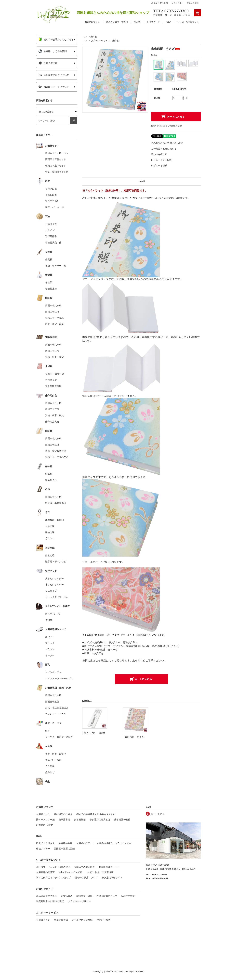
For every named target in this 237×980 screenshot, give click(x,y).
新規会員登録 (193, 3)
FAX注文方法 (128, 896)
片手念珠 (50, 526)
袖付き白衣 (51, 189)
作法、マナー (43, 849)
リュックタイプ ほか (57, 597)
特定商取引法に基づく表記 (50, 901)
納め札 (49, 474)
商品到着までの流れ (47, 896)
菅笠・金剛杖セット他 (57, 172)
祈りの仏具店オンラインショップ (53, 878)
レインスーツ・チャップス (59, 678)
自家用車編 (64, 819)
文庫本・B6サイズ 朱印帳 (105, 41)
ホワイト (50, 637)
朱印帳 (94, 37)
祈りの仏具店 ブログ (86, 878)
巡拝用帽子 (51, 236)
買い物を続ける (159, 154)
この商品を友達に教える (164, 149)
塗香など (50, 772)
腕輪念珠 (50, 532)
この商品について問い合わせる (167, 143)
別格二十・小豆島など (57, 457)
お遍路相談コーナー (109, 867)
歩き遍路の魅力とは (100, 819)
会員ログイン (177, 3)
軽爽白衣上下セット (56, 166)
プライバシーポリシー (79, 901)
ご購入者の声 (48, 63)
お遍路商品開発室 (45, 872)
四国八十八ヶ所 (53, 305)
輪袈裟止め (51, 289)
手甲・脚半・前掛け (56, 754)
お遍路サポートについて (54, 87)
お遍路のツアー (84, 843)
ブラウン (50, 649)
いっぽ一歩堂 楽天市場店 (100, 872)
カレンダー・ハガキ (56, 714)
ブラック (50, 643)
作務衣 (49, 620)
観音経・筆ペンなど (56, 562)
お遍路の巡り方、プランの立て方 (114, 843)
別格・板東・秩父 (54, 357)
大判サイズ (51, 380)
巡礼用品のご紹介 (63, 814)
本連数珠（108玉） (55, 520)
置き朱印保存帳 (53, 386)
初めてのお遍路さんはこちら (56, 39)
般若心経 (50, 555)
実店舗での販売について (54, 75)
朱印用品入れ (52, 422)
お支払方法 (67, 896)
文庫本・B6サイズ (55, 374)
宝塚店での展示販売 (84, 867)
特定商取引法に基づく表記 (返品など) (166, 126)
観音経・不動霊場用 (56, 503)
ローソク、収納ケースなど (59, 737)
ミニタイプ (51, 591)
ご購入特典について (107, 896)
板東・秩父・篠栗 (54, 324)
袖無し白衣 (51, 195)
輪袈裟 (49, 282)
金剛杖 (49, 259)
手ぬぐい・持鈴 (53, 760)
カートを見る (158, 814)
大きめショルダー (54, 578)
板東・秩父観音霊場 (56, 451)
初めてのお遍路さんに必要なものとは (96, 814)
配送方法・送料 (84, 896)
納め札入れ (51, 480)
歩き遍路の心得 (122, 819)
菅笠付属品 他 (53, 242)
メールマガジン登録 (82, 920)
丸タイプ (50, 230)
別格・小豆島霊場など (57, 708)
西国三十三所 (52, 312)
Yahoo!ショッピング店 (70, 872)
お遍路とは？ (43, 814)
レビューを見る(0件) (162, 160)
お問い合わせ (103, 920)
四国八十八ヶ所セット (57, 153)
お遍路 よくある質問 (53, 51)
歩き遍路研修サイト (112, 878)
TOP (85, 37)
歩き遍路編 (80, 819)
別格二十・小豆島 (54, 318)
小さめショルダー (54, 585)
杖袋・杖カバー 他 (56, 266)
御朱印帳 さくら (134, 737)
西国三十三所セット (56, 159)
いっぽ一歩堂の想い (60, 867)
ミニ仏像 (50, 766)
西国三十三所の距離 (64, 849)
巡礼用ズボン (52, 201)
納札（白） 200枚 (95, 733)
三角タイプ (51, 224)
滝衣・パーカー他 (54, 207)
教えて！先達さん (45, 843)
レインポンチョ (53, 672)
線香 (48, 731)
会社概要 (41, 867)
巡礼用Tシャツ (53, 614)
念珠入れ (50, 538)
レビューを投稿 (159, 165)
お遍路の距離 (66, 843)
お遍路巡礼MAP (44, 825)
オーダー (50, 655)
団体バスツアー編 (45, 819)
